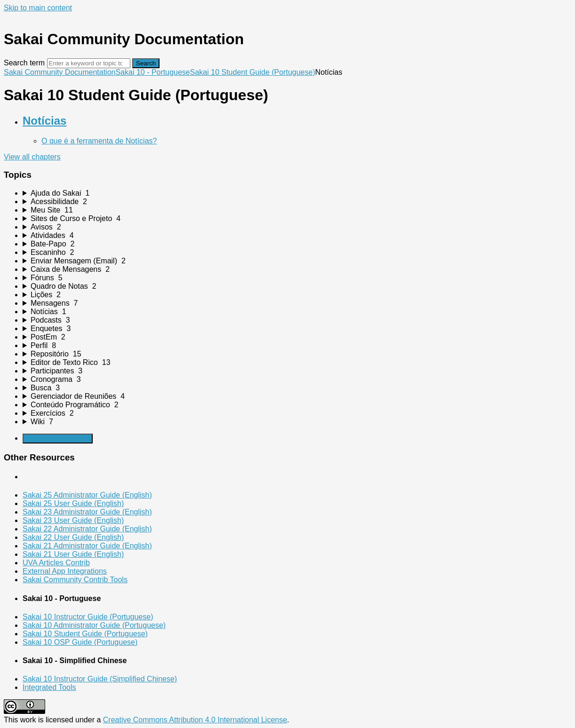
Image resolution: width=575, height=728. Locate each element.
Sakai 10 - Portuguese (152, 72)
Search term (24, 63)
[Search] (89, 63)
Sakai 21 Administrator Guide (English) (87, 546)
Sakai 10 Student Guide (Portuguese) (253, 72)
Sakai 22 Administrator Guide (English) (87, 529)
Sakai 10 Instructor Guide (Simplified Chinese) (100, 679)
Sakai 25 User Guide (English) (73, 503)
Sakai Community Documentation (60, 72)
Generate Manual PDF (58, 439)
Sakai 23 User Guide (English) (73, 520)
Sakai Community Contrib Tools (75, 580)
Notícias (44, 121)
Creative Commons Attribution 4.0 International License (195, 720)
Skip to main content (38, 8)
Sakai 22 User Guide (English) (73, 537)
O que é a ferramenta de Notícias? (99, 141)
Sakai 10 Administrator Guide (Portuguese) (94, 625)
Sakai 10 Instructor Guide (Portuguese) (88, 617)
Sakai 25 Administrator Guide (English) (87, 495)
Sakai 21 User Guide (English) (73, 554)
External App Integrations (65, 571)
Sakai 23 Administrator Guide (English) (87, 512)
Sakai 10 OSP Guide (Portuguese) (80, 642)
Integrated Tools (49, 687)
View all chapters (32, 157)
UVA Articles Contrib (56, 563)
